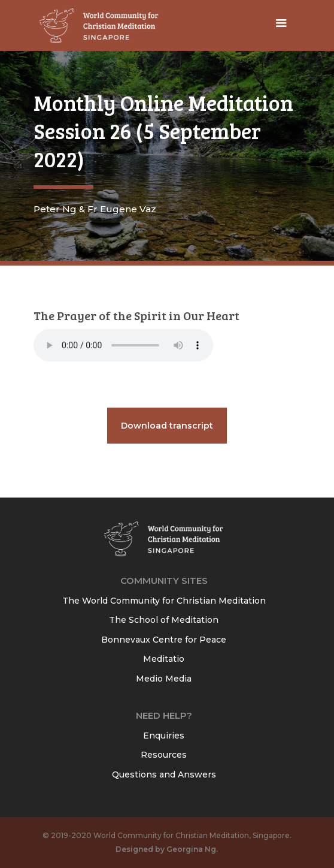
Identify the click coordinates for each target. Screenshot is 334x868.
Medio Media (164, 679)
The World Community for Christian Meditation (164, 601)
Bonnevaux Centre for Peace (164, 640)
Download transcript (167, 426)
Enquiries (164, 736)
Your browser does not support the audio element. (123, 345)
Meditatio (164, 659)
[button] (281, 25)
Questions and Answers (164, 774)
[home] (96, 25)
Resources (164, 755)
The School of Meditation (164, 620)
